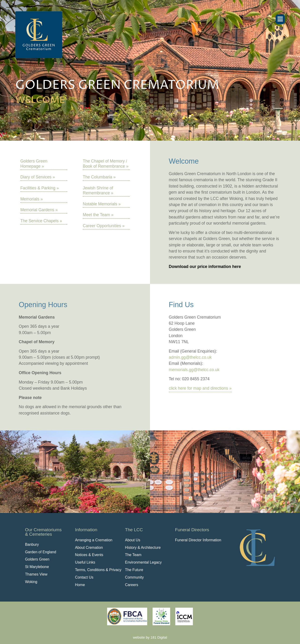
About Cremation (89, 548)
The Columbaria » (99, 177)
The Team (133, 555)
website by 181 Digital (150, 637)
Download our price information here (205, 267)
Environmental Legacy (143, 562)
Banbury (32, 544)
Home (80, 585)
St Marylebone (37, 567)
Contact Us (84, 577)
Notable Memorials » (102, 204)
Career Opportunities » (104, 226)
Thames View (36, 574)
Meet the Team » (98, 215)
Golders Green (37, 559)
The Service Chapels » (41, 221)
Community (134, 577)
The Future (134, 570)
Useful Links (85, 562)
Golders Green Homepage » (34, 164)
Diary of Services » (38, 177)
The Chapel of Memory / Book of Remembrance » (106, 164)
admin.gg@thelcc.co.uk (190, 357)
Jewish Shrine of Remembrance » (98, 190)
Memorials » (32, 199)
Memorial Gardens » (39, 210)
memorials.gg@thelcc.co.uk (194, 370)
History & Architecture (143, 548)
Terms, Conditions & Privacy (98, 570)
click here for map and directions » (200, 388)
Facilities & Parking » (40, 188)
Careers (131, 585)
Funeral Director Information (198, 540)
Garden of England (41, 552)
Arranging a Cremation (94, 540)
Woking (31, 582)
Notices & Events (89, 555)
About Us (133, 540)
